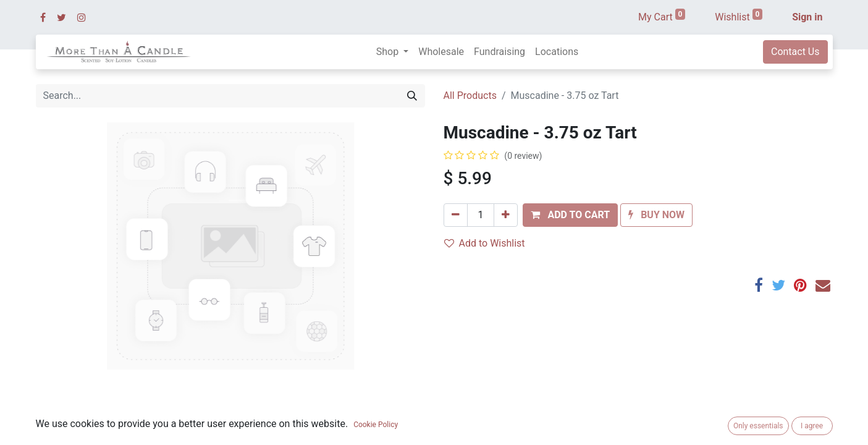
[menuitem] (441, 52)
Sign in (807, 17)
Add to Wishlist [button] (485, 243)
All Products (470, 95)
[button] (570, 215)
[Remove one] (456, 215)
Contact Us (795, 52)
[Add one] (506, 215)
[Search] (412, 96)
